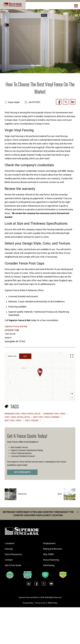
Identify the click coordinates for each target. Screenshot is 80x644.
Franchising (49, 565)
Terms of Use (40, 603)
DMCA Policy (53, 603)
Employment (50, 543)
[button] (40, 372)
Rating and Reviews (53, 549)
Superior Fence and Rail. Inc (29, 597)
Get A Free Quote (14, 565)
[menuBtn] (76, 5)
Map (25, 356)
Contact (9, 560)
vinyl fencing (32, 421)
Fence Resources (14, 554)
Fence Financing (52, 560)
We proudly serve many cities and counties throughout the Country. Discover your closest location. (41, 513)
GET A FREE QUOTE (22, 472)
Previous (22, 494)
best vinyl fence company (47, 417)
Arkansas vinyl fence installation (23, 414)
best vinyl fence (13, 421)
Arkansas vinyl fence (55, 414)
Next (60, 494)
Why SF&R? (49, 554)
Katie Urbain (14, 102)
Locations (10, 543)
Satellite (12, 356)
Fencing (9, 549)
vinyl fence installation (17, 417)
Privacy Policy (28, 603)
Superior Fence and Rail (16, 326)
